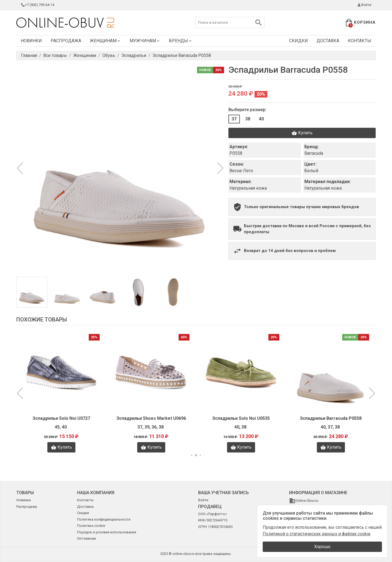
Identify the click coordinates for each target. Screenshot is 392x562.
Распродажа (66, 41)
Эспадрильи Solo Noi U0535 (241, 418)
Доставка (328, 41)
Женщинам (105, 41)
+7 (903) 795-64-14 (37, 5)
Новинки (31, 41)
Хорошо (322, 547)
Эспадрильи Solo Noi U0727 (61, 418)
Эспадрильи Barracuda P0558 (331, 418)
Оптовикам (86, 538)
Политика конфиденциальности (104, 519)
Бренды (181, 41)
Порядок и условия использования (107, 532)
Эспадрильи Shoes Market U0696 (151, 418)
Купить (302, 133)
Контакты (360, 41)
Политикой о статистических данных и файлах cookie (317, 534)
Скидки (298, 41)
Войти (364, 5)
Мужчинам (145, 41)
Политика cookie (91, 526)
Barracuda (314, 153)
